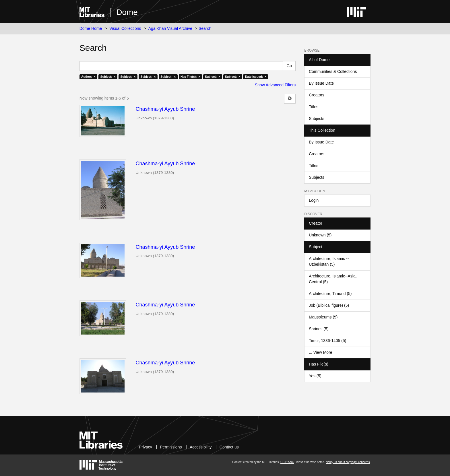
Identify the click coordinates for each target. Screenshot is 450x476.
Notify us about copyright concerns (348, 462)
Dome (127, 12)
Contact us (229, 447)
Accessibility (201, 447)
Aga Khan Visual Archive (170, 28)
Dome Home (91, 28)
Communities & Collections (333, 71)
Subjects (317, 118)
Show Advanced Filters (275, 85)
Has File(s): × (190, 77)
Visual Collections (125, 28)
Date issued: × (256, 77)
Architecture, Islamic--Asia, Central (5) (333, 279)
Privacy (146, 447)
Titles (314, 107)
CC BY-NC (287, 462)
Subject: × (108, 77)
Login (314, 200)
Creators (317, 95)
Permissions (171, 447)
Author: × (88, 77)
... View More (320, 352)
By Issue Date (321, 83)
